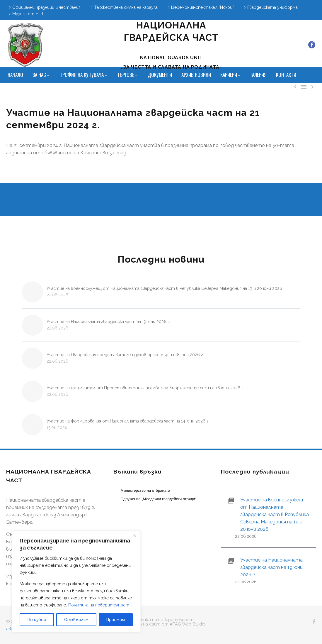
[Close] (134, 536)
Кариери (231, 75)
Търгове (128, 75)
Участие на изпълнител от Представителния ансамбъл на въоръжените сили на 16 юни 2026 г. (145, 388)
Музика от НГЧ (28, 14)
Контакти (286, 75)
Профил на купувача (84, 75)
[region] (76, 582)
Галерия (259, 75)
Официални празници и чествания (46, 7)
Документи (160, 75)
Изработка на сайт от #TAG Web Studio (161, 624)
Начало (15, 75)
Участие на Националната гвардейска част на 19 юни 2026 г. (109, 322)
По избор (37, 620)
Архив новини (196, 75)
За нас (41, 75)
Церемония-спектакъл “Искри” (202, 7)
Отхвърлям (76, 620)
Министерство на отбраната (145, 490)
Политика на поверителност (99, 605)
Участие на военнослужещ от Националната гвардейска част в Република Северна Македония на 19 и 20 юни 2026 (164, 288)
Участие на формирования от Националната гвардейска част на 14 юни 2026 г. (128, 421)
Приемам (116, 620)
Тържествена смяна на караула (126, 7)
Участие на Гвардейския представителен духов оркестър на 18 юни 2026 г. (125, 355)
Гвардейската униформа (272, 7)
